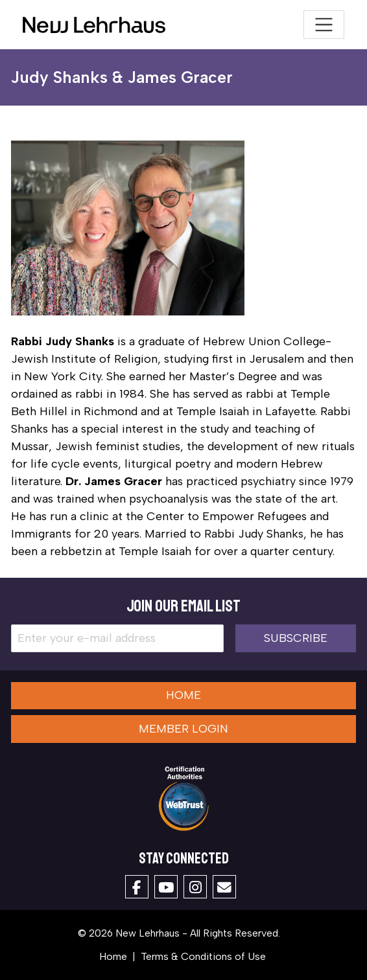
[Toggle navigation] (324, 25)
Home (184, 695)
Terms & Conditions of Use (203, 956)
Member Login (184, 729)
